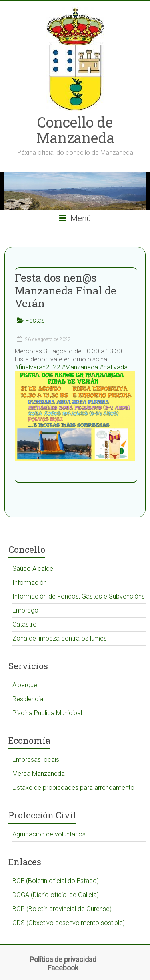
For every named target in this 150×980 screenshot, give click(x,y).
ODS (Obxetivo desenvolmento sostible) (69, 923)
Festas (35, 320)
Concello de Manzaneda (75, 130)
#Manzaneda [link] (80, 367)
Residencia (28, 699)
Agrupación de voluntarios (49, 834)
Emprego (25, 610)
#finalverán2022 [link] (37, 367)
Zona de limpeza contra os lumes (60, 638)
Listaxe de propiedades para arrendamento (73, 788)
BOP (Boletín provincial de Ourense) (62, 909)
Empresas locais (36, 760)
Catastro (25, 624)
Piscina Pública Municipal (47, 713)
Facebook (63, 968)
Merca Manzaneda (39, 774)
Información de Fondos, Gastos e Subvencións (79, 596)
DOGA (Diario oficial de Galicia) (56, 895)
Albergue (25, 685)
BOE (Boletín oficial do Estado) (56, 881)
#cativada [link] (114, 367)
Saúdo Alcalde (33, 569)
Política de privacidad (63, 959)
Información (30, 583)
